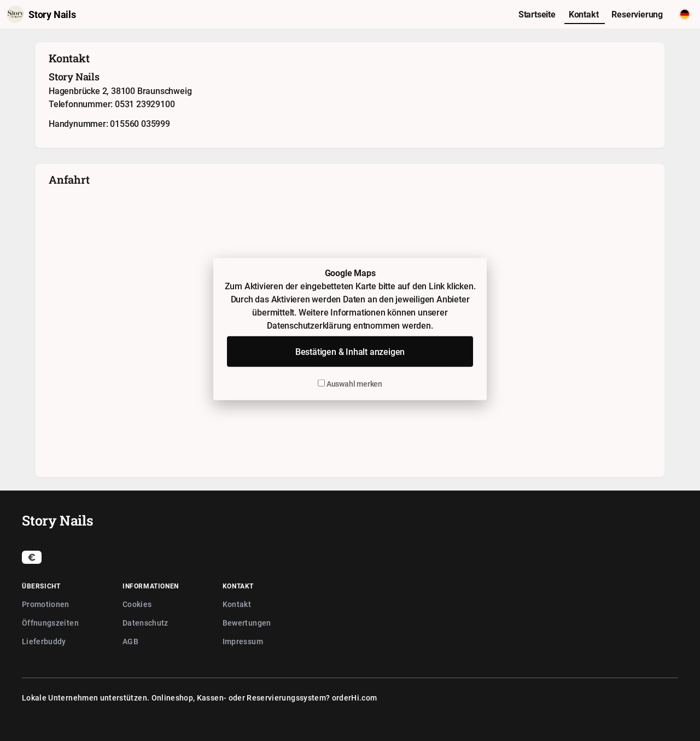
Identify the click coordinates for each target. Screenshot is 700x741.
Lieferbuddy (44, 641)
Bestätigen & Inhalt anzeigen (350, 351)
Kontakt (237, 604)
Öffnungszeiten (50, 623)
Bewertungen (247, 623)
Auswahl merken (350, 383)
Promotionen (46, 604)
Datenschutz (145, 623)
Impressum (243, 641)
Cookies (137, 604)
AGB (130, 641)
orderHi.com (355, 698)
